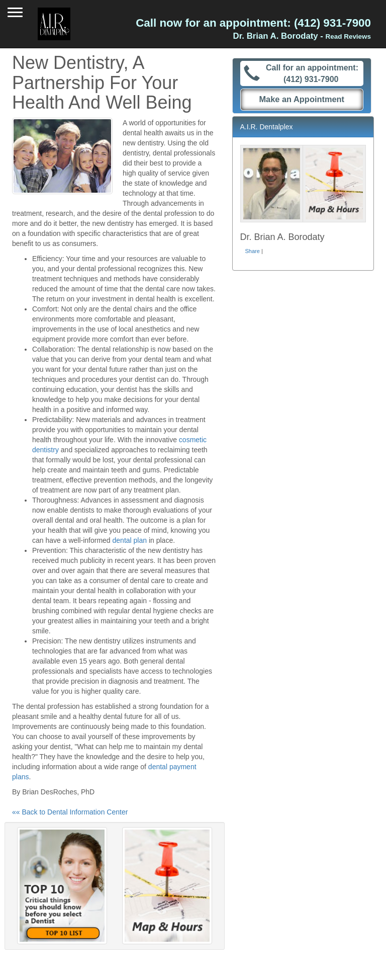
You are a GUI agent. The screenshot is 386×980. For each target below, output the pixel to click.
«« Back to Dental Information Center (70, 812)
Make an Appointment (302, 99)
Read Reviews (348, 36)
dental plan (130, 540)
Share (253, 251)
